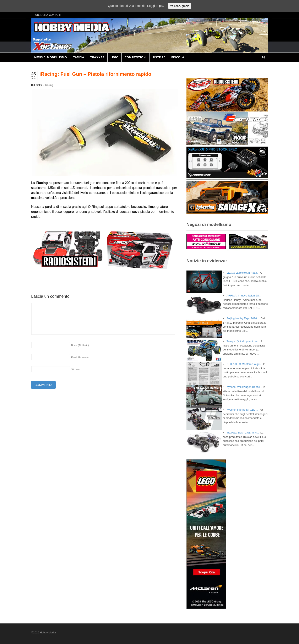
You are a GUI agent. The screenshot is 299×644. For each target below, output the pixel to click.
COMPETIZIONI (135, 57)
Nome (80, 345)
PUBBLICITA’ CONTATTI (47, 15)
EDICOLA (178, 57)
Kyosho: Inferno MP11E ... (242, 410)
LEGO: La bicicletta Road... (243, 273)
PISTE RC (159, 57)
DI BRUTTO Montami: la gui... (244, 364)
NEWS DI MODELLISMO (51, 57)
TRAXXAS (97, 57)
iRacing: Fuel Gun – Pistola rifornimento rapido (95, 74)
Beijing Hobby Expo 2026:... (243, 318)
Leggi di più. (156, 6)
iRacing (49, 85)
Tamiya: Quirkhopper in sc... (243, 341)
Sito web (76, 369)
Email (80, 357)
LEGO (115, 57)
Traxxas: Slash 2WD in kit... (243, 433)
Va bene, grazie (180, 6)
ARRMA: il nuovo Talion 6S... (244, 296)
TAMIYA (78, 57)
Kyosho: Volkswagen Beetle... (244, 387)
